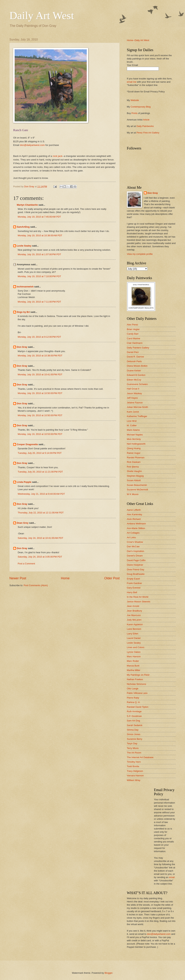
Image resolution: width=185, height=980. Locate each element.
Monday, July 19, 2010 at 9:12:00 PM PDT (39, 337)
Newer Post (18, 578)
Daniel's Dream (135, 556)
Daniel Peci (133, 352)
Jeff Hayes (132, 398)
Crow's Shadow (135, 542)
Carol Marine (134, 338)
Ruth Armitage (134, 711)
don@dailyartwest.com (32, 145)
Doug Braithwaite (136, 574)
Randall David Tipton (138, 707)
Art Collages (133, 533)
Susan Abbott (134, 480)
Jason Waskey (134, 393)
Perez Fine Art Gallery (148, 133)
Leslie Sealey (24, 246)
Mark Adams (133, 430)
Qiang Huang (134, 448)
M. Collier (132, 425)
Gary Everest (134, 588)
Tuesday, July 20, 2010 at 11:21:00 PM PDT (40, 472)
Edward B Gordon (136, 375)
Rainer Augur (134, 453)
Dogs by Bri (23, 312)
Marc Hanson (134, 656)
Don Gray (22, 347)
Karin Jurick (133, 412)
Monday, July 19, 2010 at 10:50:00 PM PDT (40, 393)
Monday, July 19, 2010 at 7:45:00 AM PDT (39, 217)
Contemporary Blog (141, 107)
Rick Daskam (134, 462)
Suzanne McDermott (137, 490)
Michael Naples (135, 435)
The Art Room (134, 753)
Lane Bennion (134, 629)
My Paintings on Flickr (138, 675)
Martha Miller (134, 670)
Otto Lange (133, 689)
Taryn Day (132, 743)
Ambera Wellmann (136, 524)
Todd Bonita (133, 766)
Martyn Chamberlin (27, 205)
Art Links (131, 537)
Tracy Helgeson (135, 771)
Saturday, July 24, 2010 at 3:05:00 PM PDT (40, 557)
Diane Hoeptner (135, 565)
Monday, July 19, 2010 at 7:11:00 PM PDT (39, 302)
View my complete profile (140, 254)
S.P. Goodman (134, 716)
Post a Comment (26, 564)
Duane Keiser (134, 371)
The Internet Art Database (140, 757)
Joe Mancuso (134, 615)
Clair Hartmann (135, 343)
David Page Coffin (136, 560)
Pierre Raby (133, 698)
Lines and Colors (136, 647)
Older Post (112, 578)
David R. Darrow (135, 357)
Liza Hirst (132, 421)
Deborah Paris (134, 361)
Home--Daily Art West (138, 40)
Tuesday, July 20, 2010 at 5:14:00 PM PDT (40, 453)
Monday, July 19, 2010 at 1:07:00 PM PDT (39, 254)
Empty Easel (133, 579)
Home (65, 578)
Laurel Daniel (134, 638)
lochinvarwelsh (25, 287)
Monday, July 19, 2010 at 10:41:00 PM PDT (40, 374)
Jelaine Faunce (135, 403)
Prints (135, 113)
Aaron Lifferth (134, 510)
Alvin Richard (134, 519)
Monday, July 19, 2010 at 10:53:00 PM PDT (40, 434)
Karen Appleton (135, 624)
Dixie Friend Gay (135, 570)
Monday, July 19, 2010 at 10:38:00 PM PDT (40, 356)
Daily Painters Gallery (138, 348)
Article (146, 120)
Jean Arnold (133, 606)
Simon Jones (134, 734)
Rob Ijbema (133, 467)
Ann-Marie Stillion (136, 528)
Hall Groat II (133, 389)
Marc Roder (133, 661)
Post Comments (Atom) (36, 585)
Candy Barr (133, 334)
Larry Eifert (133, 634)
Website (135, 100)
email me (132, 82)
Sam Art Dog (133, 721)
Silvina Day (133, 730)
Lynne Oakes (134, 652)
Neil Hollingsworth (136, 444)
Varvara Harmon (135, 776)
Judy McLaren (134, 620)
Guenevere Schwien (137, 384)
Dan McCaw (133, 546)
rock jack (58, 156)
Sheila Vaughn (134, 471)
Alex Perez (132, 325)
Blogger (109, 973)
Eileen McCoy (134, 380)
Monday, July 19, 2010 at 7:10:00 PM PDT (39, 276)
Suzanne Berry (135, 739)
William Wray (134, 780)
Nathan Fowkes (135, 679)
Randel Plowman (136, 457)
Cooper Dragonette (27, 444)
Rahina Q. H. (134, 702)
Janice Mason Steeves (139, 602)
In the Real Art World (138, 597)
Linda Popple (24, 482)
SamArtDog (23, 227)
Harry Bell (132, 592)
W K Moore (133, 494)
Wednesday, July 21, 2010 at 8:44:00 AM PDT (41, 494)
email (172, 877)
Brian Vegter (133, 329)
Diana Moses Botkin (137, 366)
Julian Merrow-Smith (137, 407)
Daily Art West (42, 15)
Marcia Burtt (133, 666)
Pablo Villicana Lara (137, 693)
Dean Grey (23, 523)
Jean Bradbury (134, 611)
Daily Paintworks (145, 126)
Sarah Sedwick (135, 725)
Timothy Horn (134, 762)
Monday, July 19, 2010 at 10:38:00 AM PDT (40, 235)
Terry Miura (133, 748)
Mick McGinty (134, 439)
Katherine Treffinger (137, 416)
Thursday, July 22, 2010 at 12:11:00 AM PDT (41, 513)
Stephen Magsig (135, 476)
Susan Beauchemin (137, 485)
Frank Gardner (134, 583)
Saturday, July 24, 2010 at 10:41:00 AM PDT (40, 538)
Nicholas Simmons (136, 684)
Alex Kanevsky (134, 514)
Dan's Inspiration (135, 551)
